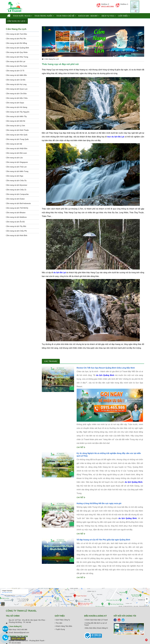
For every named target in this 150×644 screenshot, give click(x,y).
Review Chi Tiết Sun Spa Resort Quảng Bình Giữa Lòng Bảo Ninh (106, 368)
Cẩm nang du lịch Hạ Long (16, 84)
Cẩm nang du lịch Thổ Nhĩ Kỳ (17, 208)
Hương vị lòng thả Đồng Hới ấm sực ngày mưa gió (99, 503)
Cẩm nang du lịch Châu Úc (16, 190)
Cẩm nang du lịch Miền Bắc (16, 75)
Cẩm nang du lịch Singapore (17, 162)
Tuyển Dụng (60, 629)
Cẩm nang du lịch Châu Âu (16, 181)
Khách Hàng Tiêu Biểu (63, 626)
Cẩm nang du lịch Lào (14, 158)
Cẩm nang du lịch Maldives (16, 217)
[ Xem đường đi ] (15, 626)
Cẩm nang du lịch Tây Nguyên (18, 112)
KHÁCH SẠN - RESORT (89, 16)
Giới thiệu (124, 16)
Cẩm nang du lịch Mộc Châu (17, 98)
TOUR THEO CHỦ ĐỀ (66, 16)
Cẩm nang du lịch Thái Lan (16, 167)
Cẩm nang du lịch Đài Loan (16, 153)
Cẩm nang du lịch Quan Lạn (17, 89)
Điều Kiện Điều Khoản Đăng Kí (96, 628)
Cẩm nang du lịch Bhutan (16, 213)
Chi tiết (81, 447)
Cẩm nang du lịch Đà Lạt (16, 62)
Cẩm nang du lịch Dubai (15, 199)
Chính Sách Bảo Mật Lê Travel (96, 620)
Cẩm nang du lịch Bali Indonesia (18, 203)
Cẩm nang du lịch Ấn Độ (15, 222)
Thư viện (58, 623)
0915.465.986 (107, 6)
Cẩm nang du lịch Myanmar (17, 185)
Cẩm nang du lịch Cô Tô (15, 71)
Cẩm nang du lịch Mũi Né (16, 121)
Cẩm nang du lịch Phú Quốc (17, 66)
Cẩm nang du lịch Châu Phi (16, 231)
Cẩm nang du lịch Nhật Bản (17, 148)
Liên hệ (33, 21)
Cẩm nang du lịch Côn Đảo (16, 94)
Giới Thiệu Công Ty (62, 620)
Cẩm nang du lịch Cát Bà (16, 80)
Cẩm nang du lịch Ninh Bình (17, 235)
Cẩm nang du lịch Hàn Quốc (17, 135)
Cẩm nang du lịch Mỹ (14, 144)
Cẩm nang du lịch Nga (15, 176)
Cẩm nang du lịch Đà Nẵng (16, 43)
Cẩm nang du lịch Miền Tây (16, 116)
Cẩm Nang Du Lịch (17, 21)
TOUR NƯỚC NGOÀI (22, 16)
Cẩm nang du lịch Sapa (15, 103)
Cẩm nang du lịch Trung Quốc (17, 139)
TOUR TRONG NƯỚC (44, 16)
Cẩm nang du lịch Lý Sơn (15, 126)
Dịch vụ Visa (109, 16)
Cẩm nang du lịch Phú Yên (16, 39)
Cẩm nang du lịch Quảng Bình (17, 48)
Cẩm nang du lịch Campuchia (17, 194)
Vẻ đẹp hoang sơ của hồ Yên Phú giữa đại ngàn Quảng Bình (103, 540)
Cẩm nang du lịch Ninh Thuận (17, 130)
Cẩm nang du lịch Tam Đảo (16, 34)
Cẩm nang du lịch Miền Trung (17, 171)
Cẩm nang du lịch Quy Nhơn (17, 52)
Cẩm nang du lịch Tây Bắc (16, 226)
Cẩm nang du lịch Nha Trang (17, 57)
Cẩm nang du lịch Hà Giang (17, 107)
